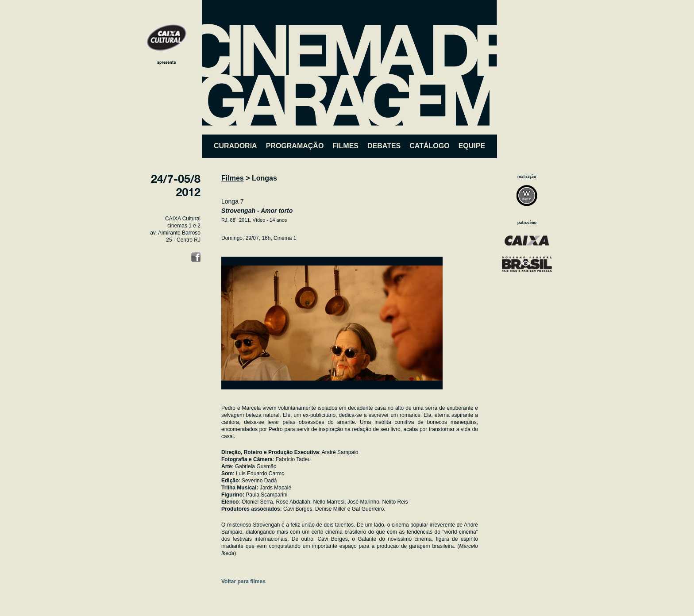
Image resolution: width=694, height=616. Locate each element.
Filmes (233, 178)
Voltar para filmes (243, 581)
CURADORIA (235, 146)
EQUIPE (472, 146)
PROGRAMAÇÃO (295, 146)
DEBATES (384, 146)
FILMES (345, 146)
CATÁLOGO (429, 146)
